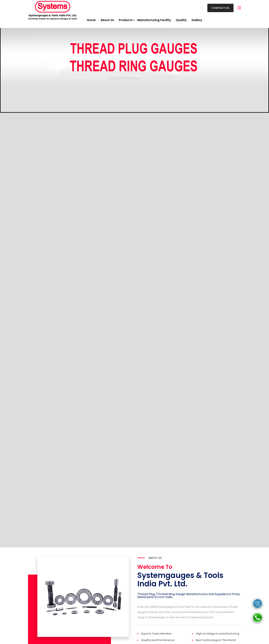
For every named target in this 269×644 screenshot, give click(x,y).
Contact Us (220, 8)
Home (91, 20)
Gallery (197, 20)
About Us (107, 20)
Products (126, 20)
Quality (181, 20)
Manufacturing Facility (154, 20)
